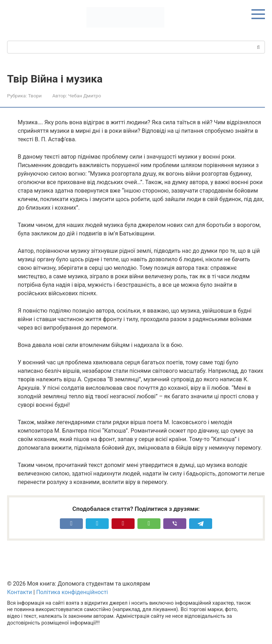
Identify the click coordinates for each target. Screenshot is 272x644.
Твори (35, 96)
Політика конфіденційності (72, 592)
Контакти (19, 592)
